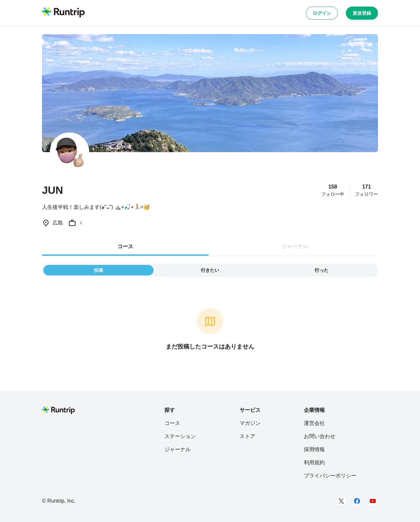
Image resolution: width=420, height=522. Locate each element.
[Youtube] (373, 501)
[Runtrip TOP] (63, 13)
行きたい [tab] (210, 270)
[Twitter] (341, 501)
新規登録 (362, 13)
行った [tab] (322, 270)
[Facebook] (357, 501)
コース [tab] (125, 246)
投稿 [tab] (98, 270)
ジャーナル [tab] (295, 246)
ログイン (322, 13)
